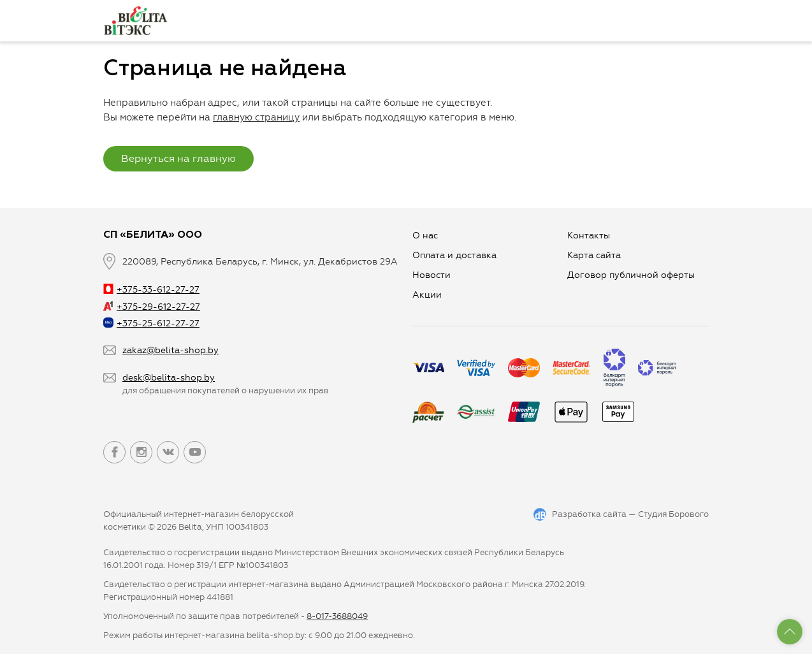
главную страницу (256, 117)
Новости (431, 275)
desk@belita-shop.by (169, 378)
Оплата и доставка (454, 255)
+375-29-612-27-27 (152, 307)
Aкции (427, 295)
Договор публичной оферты (631, 275)
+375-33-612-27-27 (151, 290)
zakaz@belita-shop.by (170, 350)
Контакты (589, 236)
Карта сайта (594, 255)
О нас (425, 236)
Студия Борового (673, 514)
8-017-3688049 (337, 616)
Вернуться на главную (178, 158)
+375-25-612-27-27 (151, 323)
